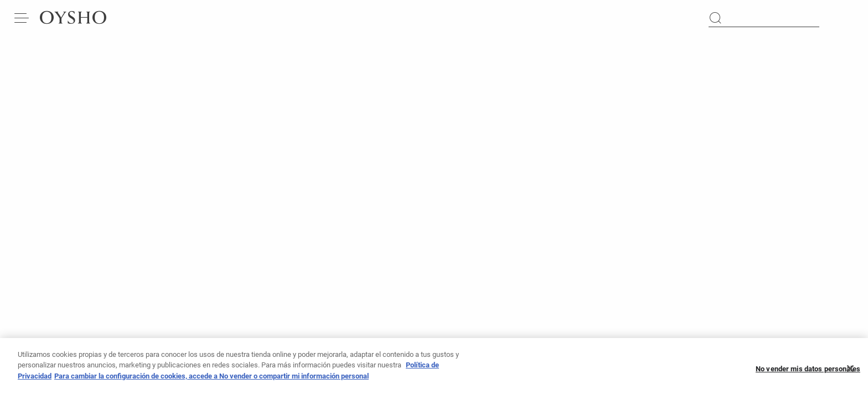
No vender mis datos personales (808, 372)
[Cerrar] (850, 372)
